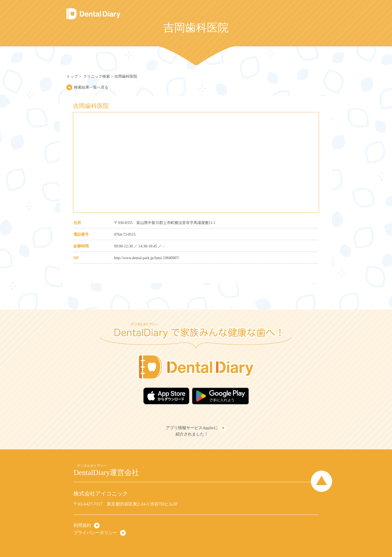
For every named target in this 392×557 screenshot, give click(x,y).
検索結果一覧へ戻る (91, 87)
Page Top (321, 481)
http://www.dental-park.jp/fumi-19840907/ (147, 258)
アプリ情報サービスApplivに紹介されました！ (192, 431)
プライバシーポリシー (95, 533)
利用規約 (82, 525)
